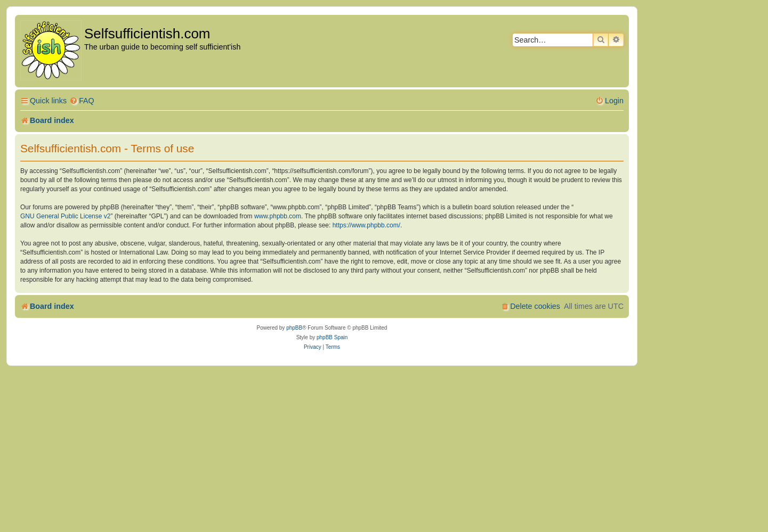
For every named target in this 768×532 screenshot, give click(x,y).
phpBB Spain (332, 337)
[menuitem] (82, 101)
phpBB (294, 328)
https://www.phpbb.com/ (366, 225)
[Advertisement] (384, 446)
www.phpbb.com (278, 216)
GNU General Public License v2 (65, 216)
